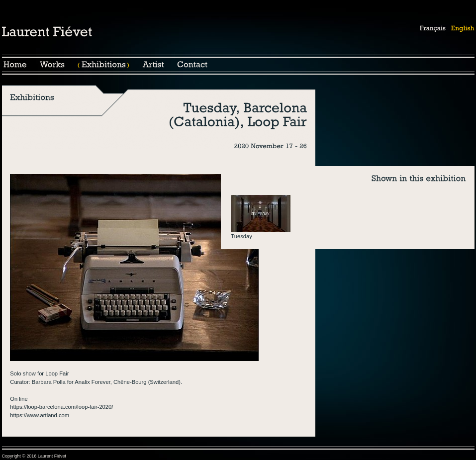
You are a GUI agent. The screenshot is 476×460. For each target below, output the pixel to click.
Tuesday (241, 236)
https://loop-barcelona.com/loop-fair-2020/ (61, 407)
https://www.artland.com (40, 415)
